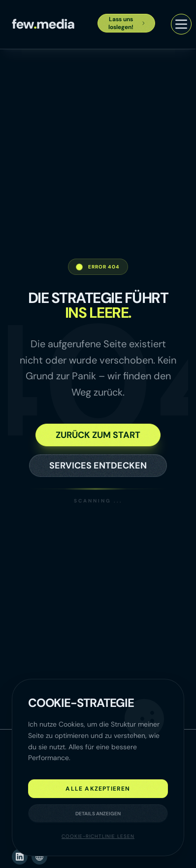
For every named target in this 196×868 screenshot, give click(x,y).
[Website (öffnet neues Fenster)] (39, 857)
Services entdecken (98, 466)
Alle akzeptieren (98, 789)
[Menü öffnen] (181, 24)
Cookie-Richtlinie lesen (98, 836)
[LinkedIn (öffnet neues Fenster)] (20, 857)
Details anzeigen (98, 814)
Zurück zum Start (98, 435)
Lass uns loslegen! (127, 23)
